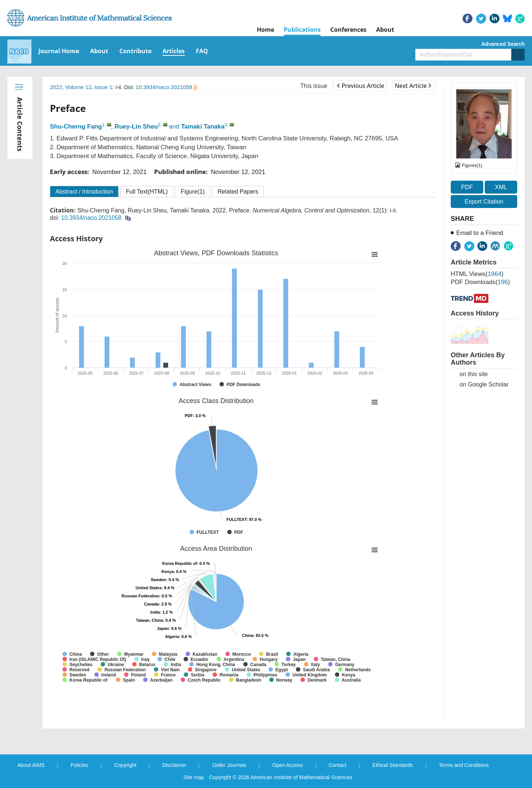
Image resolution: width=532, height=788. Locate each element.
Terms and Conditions (464, 765)
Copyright (125, 765)
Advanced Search (503, 44)
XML (501, 187)
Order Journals (229, 765)
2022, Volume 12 (71, 87)
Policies (79, 765)
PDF (467, 187)
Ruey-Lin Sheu (136, 127)
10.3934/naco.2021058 (166, 87)
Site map (194, 777)
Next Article (413, 86)
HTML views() (477, 274)
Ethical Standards (393, 765)
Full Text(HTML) (147, 192)
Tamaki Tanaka (203, 127)
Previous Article (360, 86)
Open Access (288, 765)
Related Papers (238, 192)
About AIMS (31, 765)
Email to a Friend (480, 233)
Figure (193, 192)
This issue (314, 86)
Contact (338, 765)
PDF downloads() (480, 282)
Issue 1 (103, 87)
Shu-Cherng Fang (76, 127)
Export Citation (484, 202)
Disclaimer (174, 765)
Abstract (84, 192)
